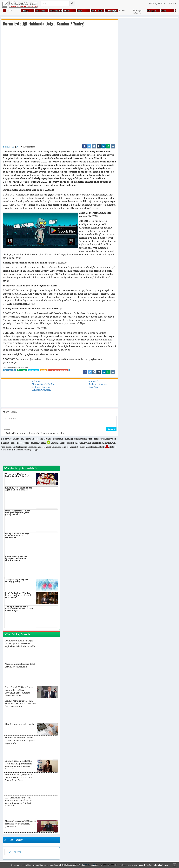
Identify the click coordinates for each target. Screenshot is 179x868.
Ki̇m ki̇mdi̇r (124, 11)
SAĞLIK (7, 147)
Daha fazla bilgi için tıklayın (156, 865)
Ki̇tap (136, 11)
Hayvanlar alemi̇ (84, 11)
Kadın (95, 11)
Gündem (68, 11)
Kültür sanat (153, 11)
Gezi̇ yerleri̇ (55, 11)
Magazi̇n (165, 11)
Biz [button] (173, 3)
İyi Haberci (14, 852)
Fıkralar (25, 11)
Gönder (111, 429)
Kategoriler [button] (157, 3)
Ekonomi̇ (12, 11)
